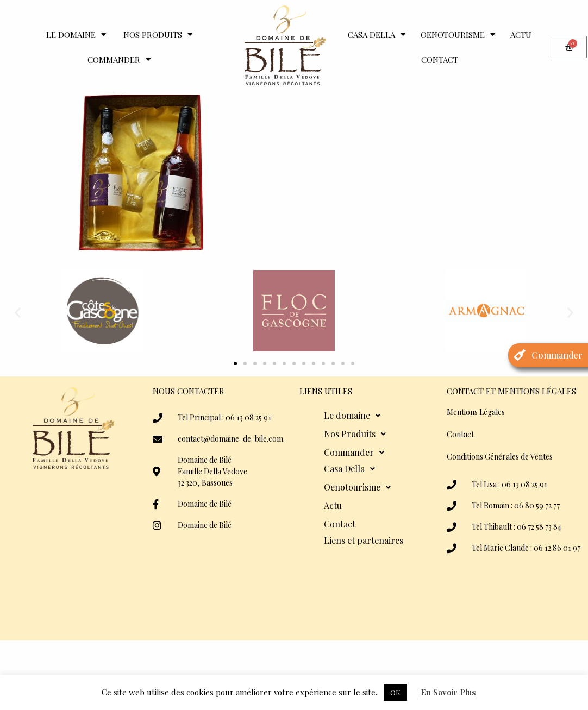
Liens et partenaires (364, 574)
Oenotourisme (458, 34)
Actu (521, 35)
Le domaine (76, 34)
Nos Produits (158, 34)
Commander (119, 59)
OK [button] (395, 692)
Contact (440, 60)
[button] (18, 346)
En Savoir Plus (448, 692)
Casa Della (377, 34)
